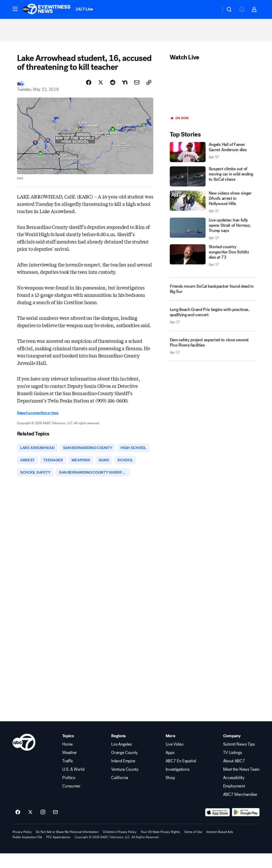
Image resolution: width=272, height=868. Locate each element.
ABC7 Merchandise (240, 809)
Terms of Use (193, 847)
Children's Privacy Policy (120, 847)
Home (67, 759)
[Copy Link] (149, 83)
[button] (15, 9)
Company (232, 751)
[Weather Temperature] (213, 9)
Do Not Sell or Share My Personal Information (67, 847)
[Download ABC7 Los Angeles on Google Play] (246, 827)
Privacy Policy (22, 847)
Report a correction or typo (38, 414)
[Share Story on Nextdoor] (125, 83)
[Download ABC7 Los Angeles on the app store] (218, 827)
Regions (118, 751)
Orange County (124, 767)
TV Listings (232, 767)
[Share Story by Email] (137, 83)
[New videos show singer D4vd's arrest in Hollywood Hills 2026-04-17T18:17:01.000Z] (212, 203)
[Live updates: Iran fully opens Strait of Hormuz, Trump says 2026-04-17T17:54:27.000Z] (212, 230)
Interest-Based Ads (220, 847)
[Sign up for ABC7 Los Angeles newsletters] (55, 827)
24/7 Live (84, 9)
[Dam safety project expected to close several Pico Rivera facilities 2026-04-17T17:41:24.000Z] (212, 349)
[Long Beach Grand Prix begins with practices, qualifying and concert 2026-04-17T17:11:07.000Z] (212, 319)
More (171, 751)
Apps (170, 767)
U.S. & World (73, 784)
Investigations (177, 784)
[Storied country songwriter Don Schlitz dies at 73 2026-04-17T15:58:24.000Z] (212, 257)
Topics (68, 751)
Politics (69, 792)
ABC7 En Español (181, 776)
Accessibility (234, 792)
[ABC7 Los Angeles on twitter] (30, 827)
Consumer (71, 801)
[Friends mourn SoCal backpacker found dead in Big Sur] (212, 290)
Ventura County (125, 784)
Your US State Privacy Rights (160, 847)
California (120, 792)
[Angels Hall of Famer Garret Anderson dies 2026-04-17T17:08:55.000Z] (212, 153)
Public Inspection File (27, 852)
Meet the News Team (241, 784)
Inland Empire (123, 776)
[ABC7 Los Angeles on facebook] (18, 827)
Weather (70, 767)
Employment (234, 801)
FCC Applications (58, 852)
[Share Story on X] (101, 83)
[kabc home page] (24, 757)
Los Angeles (121, 759)
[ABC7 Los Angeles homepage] (47, 9)
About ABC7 (234, 776)
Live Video (175, 759)
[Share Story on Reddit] (113, 83)
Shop (170, 792)
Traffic (68, 776)
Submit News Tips (239, 759)
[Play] (212, 90)
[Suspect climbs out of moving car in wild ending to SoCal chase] (212, 178)
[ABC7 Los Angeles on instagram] (43, 827)
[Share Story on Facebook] (89, 83)
